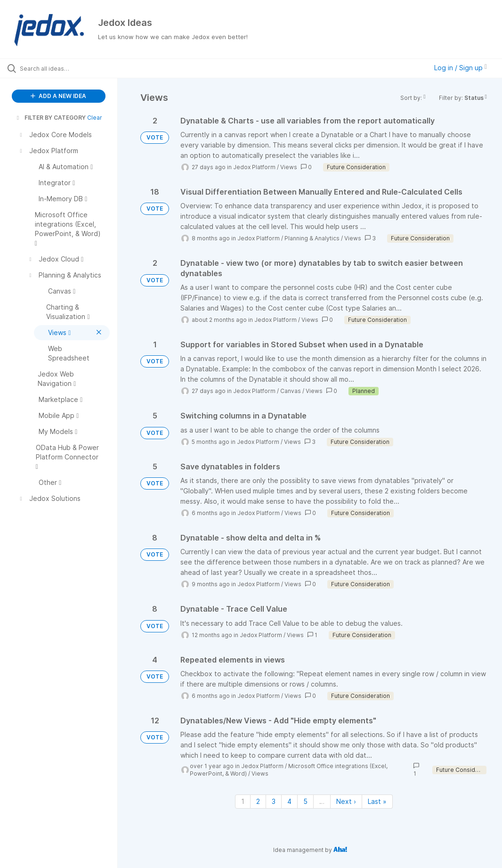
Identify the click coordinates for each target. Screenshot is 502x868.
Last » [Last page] (377, 801)
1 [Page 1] (243, 801)
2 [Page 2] (258, 801)
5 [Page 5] (305, 801)
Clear (95, 118)
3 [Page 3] (274, 801)
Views (289, 167)
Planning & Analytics (312, 238)
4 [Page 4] (289, 801)
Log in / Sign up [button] (461, 68)
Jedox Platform (254, 167)
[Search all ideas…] (64, 68)
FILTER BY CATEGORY (50, 118)
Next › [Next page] (346, 801)
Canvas (291, 391)
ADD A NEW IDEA (58, 96)
